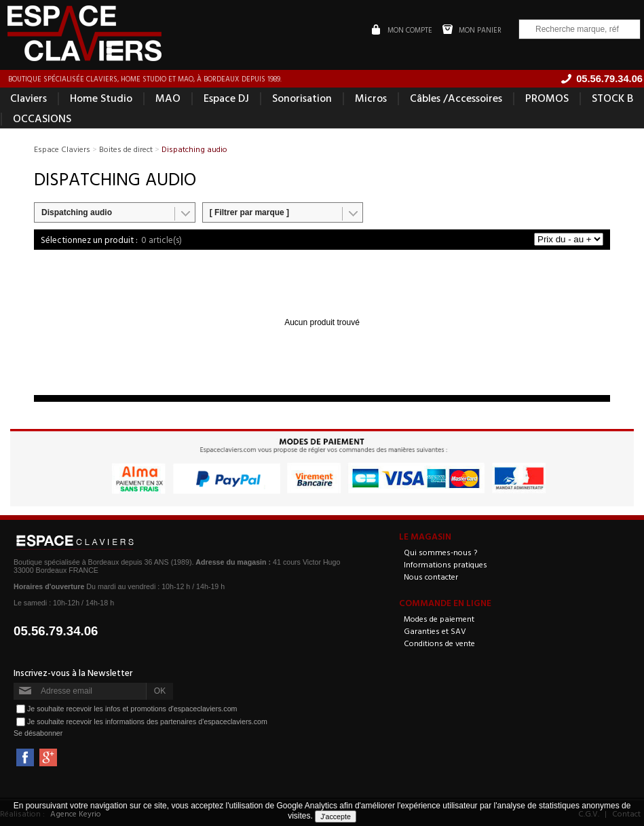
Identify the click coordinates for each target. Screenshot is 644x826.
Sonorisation (302, 98)
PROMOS (547, 98)
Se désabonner (38, 733)
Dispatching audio (77, 212)
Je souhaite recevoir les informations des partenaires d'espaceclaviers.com (147, 721)
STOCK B (612, 98)
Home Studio (101, 98)
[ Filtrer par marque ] (249, 212)
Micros (371, 98)
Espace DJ (226, 98)
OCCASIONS (42, 118)
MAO (168, 98)
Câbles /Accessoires (456, 98)
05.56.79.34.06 (56, 631)
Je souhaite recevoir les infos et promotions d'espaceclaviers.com (132, 708)
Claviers (29, 98)
